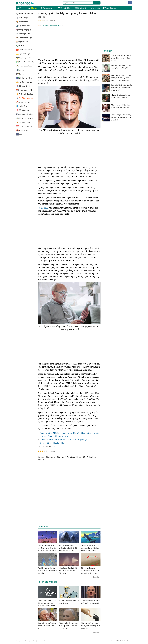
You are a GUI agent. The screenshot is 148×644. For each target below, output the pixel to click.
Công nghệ (33, 8)
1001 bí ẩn (95, 8)
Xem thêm (97, 577)
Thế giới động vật (66, 8)
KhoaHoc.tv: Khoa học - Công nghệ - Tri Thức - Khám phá (27, 3)
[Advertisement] (69, 43)
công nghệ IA (51, 457)
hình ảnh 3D (81, 457)
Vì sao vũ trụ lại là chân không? (54, 443)
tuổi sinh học (91, 457)
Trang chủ (22, 8)
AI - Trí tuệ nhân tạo (56, 25)
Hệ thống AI (43, 208)
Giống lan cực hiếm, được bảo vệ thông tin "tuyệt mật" (64, 439)
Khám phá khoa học (48, 8)
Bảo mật (28, 641)
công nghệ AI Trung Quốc (66, 457)
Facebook (42, 641)
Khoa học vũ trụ (82, 8)
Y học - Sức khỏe (109, 8)
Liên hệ (34, 641)
